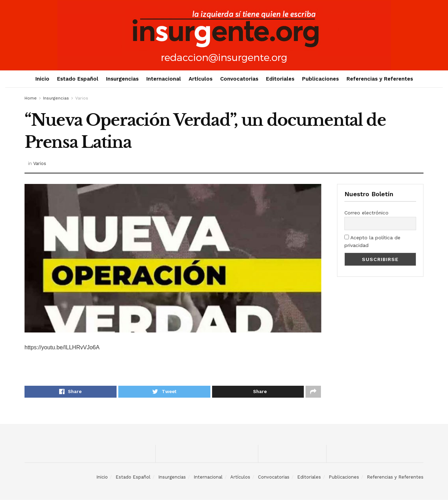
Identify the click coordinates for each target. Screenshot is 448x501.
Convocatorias (239, 79)
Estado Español (78, 79)
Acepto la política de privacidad (372, 241)
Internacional (164, 79)
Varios (82, 98)
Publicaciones (320, 79)
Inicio (42, 79)
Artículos (201, 79)
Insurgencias (122, 79)
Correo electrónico (366, 213)
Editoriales (280, 79)
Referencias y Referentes (380, 79)
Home (31, 98)
